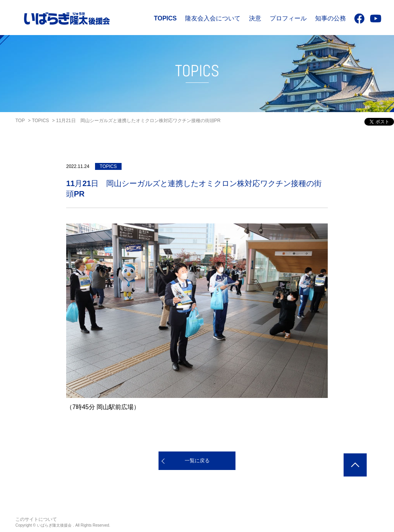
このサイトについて (36, 519)
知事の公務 (331, 18)
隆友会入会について (213, 18)
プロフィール (288, 18)
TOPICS (165, 18)
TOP (20, 121)
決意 (255, 18)
